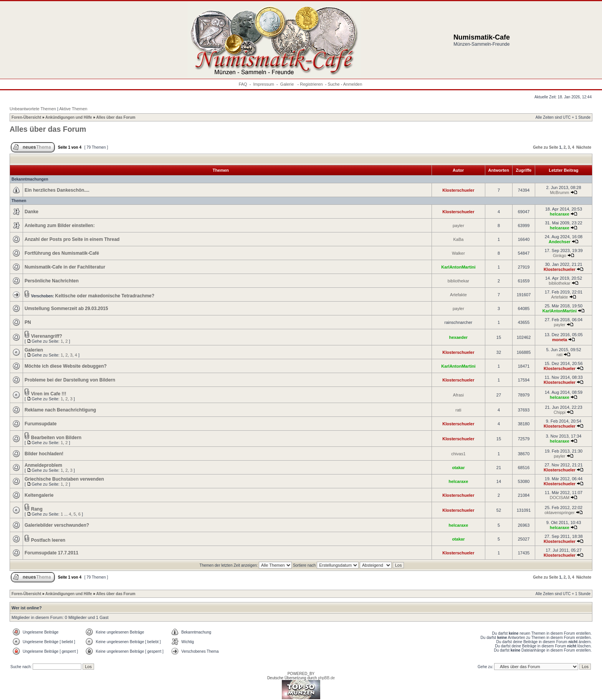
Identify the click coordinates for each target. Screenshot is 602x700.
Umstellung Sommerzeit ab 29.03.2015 (66, 309)
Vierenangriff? (47, 336)
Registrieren (311, 84)
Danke (31, 212)
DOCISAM (560, 498)
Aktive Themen (73, 109)
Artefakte (458, 295)
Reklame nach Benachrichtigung (60, 410)
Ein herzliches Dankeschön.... (57, 190)
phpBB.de (326, 678)
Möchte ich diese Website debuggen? (66, 366)
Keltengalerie (39, 495)
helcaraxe (560, 214)
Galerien (34, 350)
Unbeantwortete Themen (33, 109)
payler (458, 226)
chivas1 (458, 454)
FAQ (243, 84)
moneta (560, 340)
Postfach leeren (48, 540)
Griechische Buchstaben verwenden (64, 479)
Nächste (584, 147)
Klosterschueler (458, 190)
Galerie (288, 84)
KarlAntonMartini (458, 267)
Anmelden (353, 84)
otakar (458, 468)
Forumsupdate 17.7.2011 (51, 553)
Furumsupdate (41, 424)
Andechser (560, 242)
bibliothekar (458, 281)
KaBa (458, 239)
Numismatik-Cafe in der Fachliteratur (65, 267)
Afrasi (458, 395)
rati (560, 355)
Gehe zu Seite (546, 147)
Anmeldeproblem (43, 465)
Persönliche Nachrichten (52, 281)
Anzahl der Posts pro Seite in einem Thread (72, 239)
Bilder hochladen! (44, 454)
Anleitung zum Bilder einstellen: (60, 226)
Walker (458, 253)
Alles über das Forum (116, 117)
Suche (333, 84)
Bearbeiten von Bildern (56, 438)
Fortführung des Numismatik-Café (62, 253)
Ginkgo (560, 255)
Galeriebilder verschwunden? (57, 525)
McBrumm (559, 192)
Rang (37, 509)
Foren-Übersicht (26, 117)
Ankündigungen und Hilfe (69, 117)
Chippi (560, 412)
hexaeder (458, 337)
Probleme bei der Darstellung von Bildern (70, 380)
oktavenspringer (559, 513)
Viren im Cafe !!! (49, 394)
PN (28, 322)
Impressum (264, 84)
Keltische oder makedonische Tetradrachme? (105, 296)
